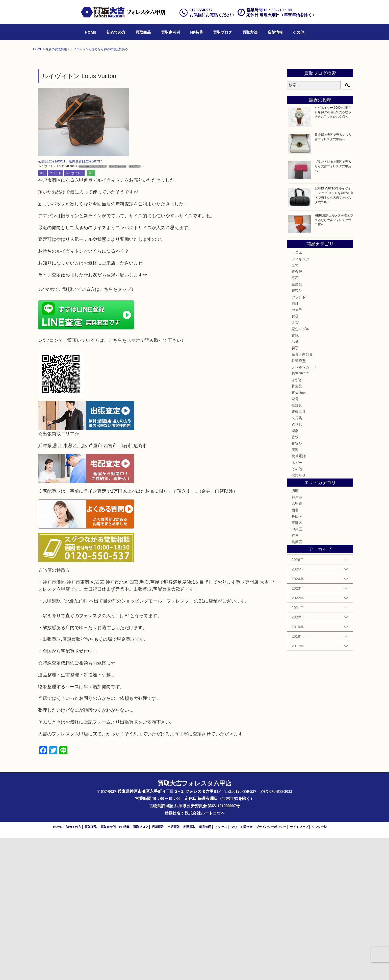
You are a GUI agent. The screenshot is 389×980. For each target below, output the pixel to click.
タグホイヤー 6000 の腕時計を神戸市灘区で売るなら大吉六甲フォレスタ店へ (333, 255)
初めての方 (116, 32)
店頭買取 (158, 969)
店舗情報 (275, 32)
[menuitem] (91, 32)
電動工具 (299, 554)
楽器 (295, 573)
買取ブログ (223, 32)
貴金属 (297, 414)
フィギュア (300, 401)
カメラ (297, 452)
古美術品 (299, 535)
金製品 (297, 427)
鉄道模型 (299, 503)
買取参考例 (171, 32)
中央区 (297, 672)
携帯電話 (299, 599)
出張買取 (174, 969)
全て (42, 316)
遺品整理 (205, 969)
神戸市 (297, 640)
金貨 (295, 465)
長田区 (297, 659)
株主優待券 (300, 516)
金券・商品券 (302, 497)
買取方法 (250, 32)
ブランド (55, 316)
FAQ (234, 969)
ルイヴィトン (74, 316)
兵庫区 (297, 684)
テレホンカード (304, 509)
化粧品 (297, 586)
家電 (295, 541)
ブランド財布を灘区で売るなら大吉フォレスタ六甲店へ (333, 308)
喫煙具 (297, 547)
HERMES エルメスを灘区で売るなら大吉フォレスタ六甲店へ (334, 362)
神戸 (295, 678)
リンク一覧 (319, 969)
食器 (295, 459)
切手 (295, 490)
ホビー (297, 605)
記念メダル (300, 471)
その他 (299, 32)
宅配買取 (189, 969)
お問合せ (246, 969)
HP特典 (197, 32)
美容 (295, 592)
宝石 (295, 420)
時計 (295, 446)
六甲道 (297, 646)
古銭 (295, 477)
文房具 (297, 560)
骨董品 (297, 529)
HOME (91, 32)
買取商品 (143, 32)
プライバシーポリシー (271, 969)
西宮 (295, 652)
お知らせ (299, 617)
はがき (297, 522)
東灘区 (297, 665)
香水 (295, 579)
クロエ (297, 395)
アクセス (221, 969)
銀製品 (297, 433)
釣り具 (297, 567)
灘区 (91, 316)
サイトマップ (299, 969)
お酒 (295, 484)
